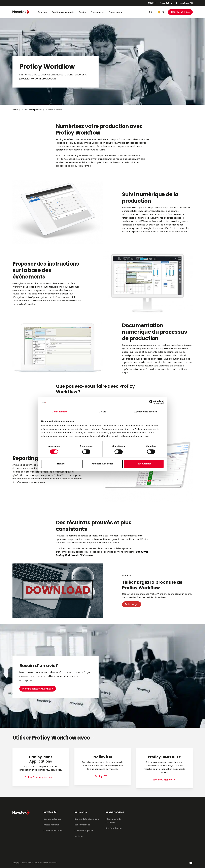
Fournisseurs (115, 12)
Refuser (61, 464)
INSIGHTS (152, 3)
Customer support (84, 830)
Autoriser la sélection (102, 464)
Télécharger (132, 604)
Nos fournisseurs (114, 828)
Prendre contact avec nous (38, 679)
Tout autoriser (144, 464)
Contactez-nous (180, 12)
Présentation (166, 3)
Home (15, 110)
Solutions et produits (63, 12)
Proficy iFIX (101, 776)
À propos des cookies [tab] (146, 412)
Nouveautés (98, 12)
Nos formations (82, 825)
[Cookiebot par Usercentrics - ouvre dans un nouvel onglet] (151, 402)
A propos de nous (52, 819)
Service (83, 12)
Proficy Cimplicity (163, 780)
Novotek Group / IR (184, 3)
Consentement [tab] (59, 412)
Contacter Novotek (53, 830)
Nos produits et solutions (87, 819)
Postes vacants (51, 825)
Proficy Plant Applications (39, 777)
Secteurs (43, 12)
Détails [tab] (103, 412)
